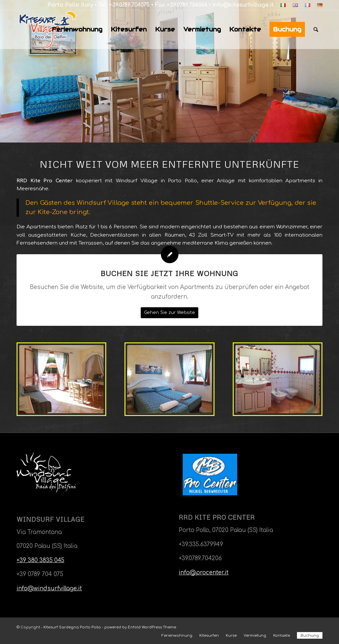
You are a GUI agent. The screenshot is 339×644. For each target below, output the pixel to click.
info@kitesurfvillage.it (243, 5)
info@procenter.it (204, 573)
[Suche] (316, 29)
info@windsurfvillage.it (49, 588)
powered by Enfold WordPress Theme (140, 627)
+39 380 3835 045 (40, 560)
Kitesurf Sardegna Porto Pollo (72, 627)
